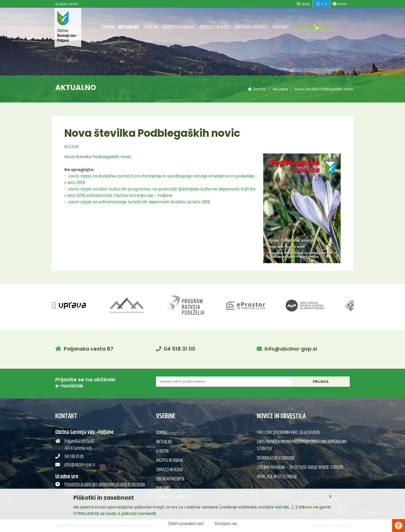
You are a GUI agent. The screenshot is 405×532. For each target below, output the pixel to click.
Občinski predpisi (251, 27)
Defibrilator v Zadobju (276, 458)
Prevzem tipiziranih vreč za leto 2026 (289, 433)
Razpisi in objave (179, 27)
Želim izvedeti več (186, 524)
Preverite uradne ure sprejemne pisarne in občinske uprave (105, 488)
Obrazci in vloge (215, 27)
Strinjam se (226, 524)
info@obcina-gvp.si (291, 349)
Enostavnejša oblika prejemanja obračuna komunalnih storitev (302, 445)
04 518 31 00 (180, 349)
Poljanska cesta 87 (89, 349)
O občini (151, 27)
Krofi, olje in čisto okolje (277, 477)
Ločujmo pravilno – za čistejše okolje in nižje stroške (300, 467)
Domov (108, 27)
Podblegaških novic (112, 157)
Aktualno (129, 27)
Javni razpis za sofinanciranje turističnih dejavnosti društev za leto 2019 (139, 202)
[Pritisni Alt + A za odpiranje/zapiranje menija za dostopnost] (399, 526)
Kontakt (281, 27)
